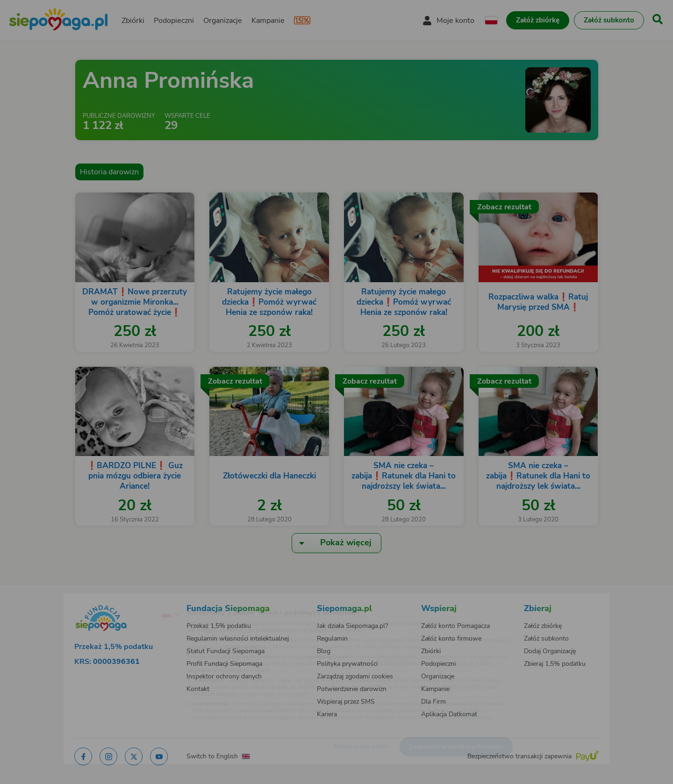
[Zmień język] (131, 599)
